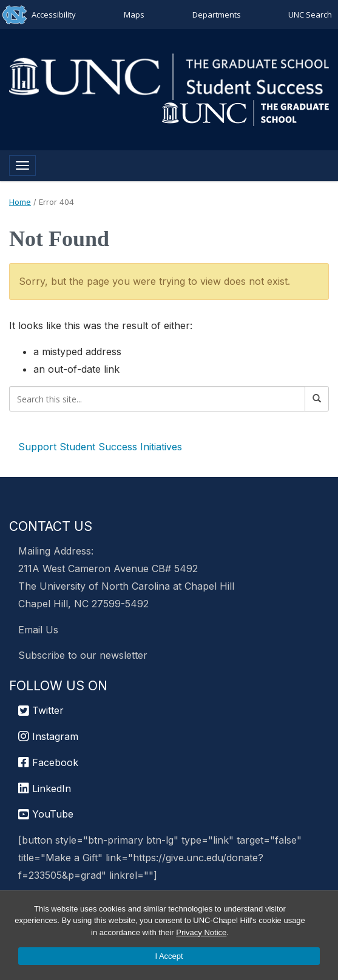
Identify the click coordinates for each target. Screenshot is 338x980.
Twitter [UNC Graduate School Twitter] (41, 710)
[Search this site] (157, 399)
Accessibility (54, 15)
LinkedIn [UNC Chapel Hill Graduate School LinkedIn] (45, 788)
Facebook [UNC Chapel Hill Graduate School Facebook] (48, 762)
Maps (134, 15)
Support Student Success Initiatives (100, 447)
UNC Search (310, 15)
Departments (217, 15)
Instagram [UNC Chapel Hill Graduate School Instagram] (48, 736)
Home (20, 202)
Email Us (38, 630)
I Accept (169, 956)
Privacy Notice (201, 932)
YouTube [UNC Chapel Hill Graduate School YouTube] (46, 814)
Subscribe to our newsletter (83, 655)
